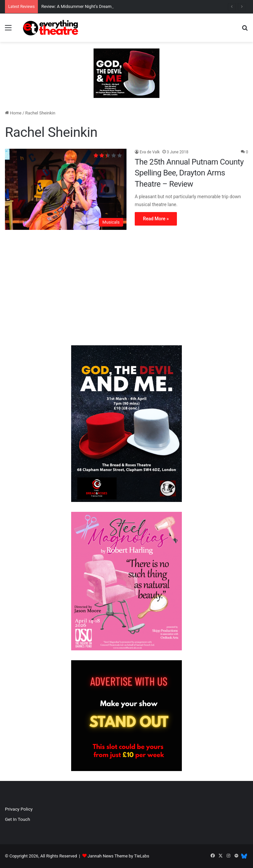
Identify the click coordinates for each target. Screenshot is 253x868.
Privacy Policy (19, 809)
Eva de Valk (150, 152)
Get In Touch (17, 819)
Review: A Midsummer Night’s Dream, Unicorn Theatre (92, 6)
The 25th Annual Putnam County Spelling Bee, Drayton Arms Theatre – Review (189, 173)
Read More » (156, 219)
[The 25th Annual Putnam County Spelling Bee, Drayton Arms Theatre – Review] (66, 189)
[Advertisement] (126, 289)
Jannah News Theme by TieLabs (118, 856)
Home (13, 113)
